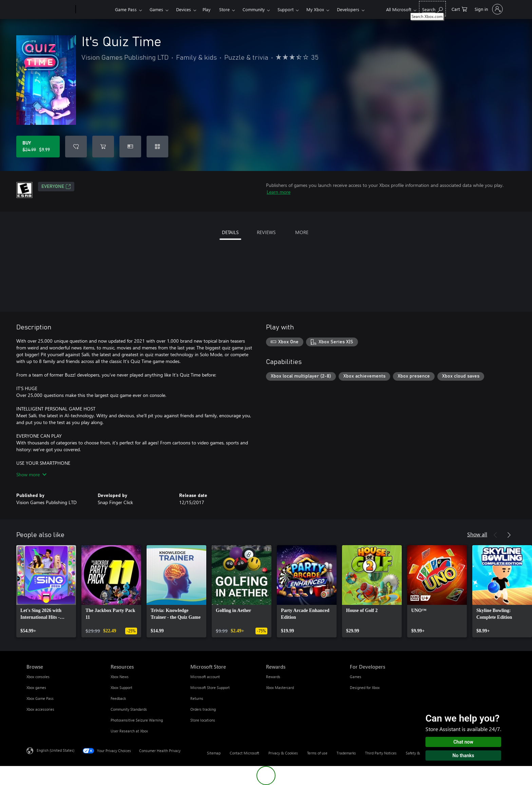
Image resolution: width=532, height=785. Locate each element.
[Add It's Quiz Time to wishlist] (76, 147)
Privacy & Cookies (283, 753)
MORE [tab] (302, 232)
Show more (31, 474)
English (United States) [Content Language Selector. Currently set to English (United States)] (55, 750)
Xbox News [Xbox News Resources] (120, 677)
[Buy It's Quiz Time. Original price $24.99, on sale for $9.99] (38, 147)
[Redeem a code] (157, 147)
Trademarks (346, 753)
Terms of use (317, 753)
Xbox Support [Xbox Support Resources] (121, 687)
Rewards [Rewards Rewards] (273, 677)
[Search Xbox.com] (432, 9)
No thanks (463, 755)
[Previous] (495, 535)
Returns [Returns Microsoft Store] (197, 698)
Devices (184, 9)
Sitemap (214, 753)
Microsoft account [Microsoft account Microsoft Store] (205, 677)
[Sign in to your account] (488, 9)
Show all (477, 534)
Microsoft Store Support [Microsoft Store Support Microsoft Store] (210, 687)
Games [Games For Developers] (356, 677)
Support (286, 9)
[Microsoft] (50, 9)
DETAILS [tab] (230, 232)
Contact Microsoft (244, 753)
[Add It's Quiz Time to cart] (103, 147)
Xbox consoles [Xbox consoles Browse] (38, 677)
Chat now (463, 742)
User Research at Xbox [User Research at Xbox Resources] (129, 731)
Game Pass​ (126, 9)
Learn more (279, 192)
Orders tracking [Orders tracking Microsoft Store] (203, 709)
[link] (46, 591)
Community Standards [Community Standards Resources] (129, 709)
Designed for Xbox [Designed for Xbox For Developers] (365, 687)
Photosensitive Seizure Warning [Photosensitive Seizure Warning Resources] (137, 720)
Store (224, 9)
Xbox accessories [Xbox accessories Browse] (40, 709)
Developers (348, 9)
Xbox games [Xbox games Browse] (36, 687)
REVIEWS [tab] (266, 232)
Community (254, 9)
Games (156, 9)
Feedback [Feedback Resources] (118, 698)
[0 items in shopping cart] (459, 9)
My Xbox (315, 9)
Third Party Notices (381, 753)
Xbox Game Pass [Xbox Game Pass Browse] (40, 698)
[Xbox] (94, 9)
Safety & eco (416, 753)
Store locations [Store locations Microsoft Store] (203, 720)
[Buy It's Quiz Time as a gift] (130, 147)
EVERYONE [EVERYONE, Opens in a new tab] (56, 187)
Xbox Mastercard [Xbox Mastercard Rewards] (280, 687)
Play (206, 9)
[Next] (509, 535)
